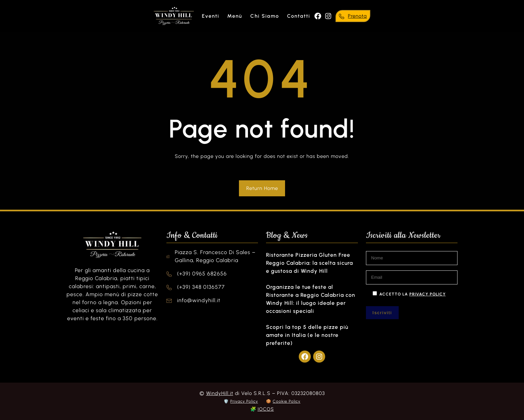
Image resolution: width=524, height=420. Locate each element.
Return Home (262, 188)
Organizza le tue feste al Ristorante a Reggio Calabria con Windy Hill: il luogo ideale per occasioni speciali (311, 299)
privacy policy (428, 294)
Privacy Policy (244, 401)
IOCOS (266, 409)
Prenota (357, 16)
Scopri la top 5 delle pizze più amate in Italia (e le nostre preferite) (307, 335)
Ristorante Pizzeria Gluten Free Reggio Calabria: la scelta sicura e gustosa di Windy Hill (309, 263)
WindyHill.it (220, 393)
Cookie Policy (287, 401)
